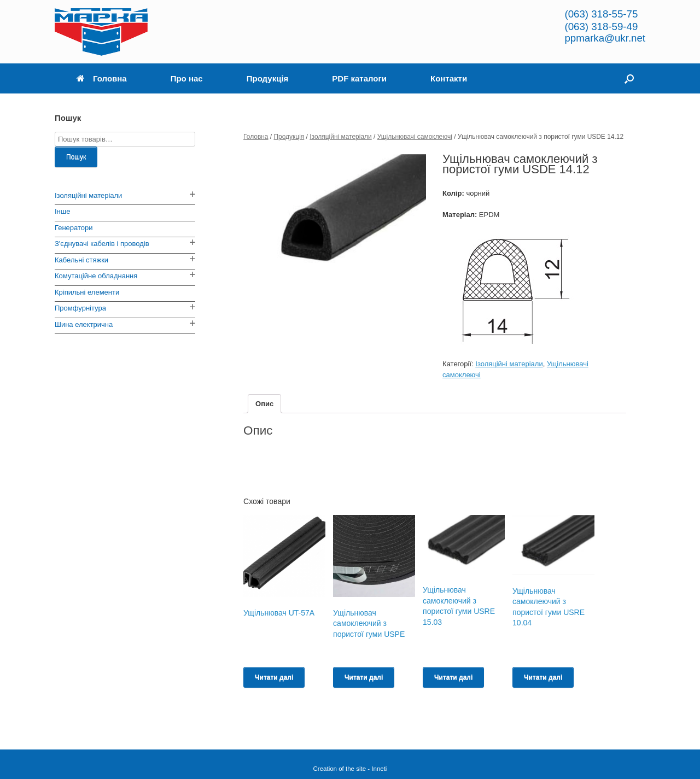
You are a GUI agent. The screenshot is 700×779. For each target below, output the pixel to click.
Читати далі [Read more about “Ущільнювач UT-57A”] (274, 677)
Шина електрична (84, 324)
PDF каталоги (359, 78)
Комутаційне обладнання (96, 276)
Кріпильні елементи (87, 292)
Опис (264, 404)
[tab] (264, 404)
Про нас (187, 78)
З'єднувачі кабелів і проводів (102, 244)
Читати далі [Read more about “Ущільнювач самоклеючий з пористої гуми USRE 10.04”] (543, 677)
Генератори (74, 228)
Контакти (449, 78)
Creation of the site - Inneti (350, 769)
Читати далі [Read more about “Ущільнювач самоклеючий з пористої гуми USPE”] (364, 677)
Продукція (268, 78)
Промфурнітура (80, 308)
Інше (62, 211)
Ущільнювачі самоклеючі (415, 137)
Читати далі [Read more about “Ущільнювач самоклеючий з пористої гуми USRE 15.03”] (453, 677)
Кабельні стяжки (81, 260)
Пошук (76, 157)
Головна (102, 78)
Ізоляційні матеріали (340, 137)
